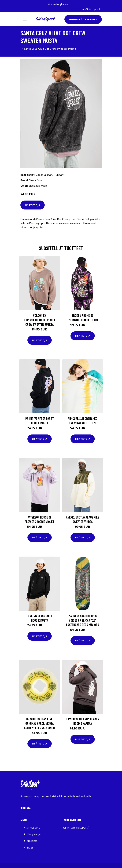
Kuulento (32, 841)
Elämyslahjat (34, 834)
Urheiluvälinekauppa (83, 19)
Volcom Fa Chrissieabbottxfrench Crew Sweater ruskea (39, 320)
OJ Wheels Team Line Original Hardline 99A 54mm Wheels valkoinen (39, 723)
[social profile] (72, 4)
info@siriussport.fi (91, 9)
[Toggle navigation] (25, 19)
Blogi (30, 848)
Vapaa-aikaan (44, 175)
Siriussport (33, 828)
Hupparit (59, 175)
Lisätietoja (33, 205)
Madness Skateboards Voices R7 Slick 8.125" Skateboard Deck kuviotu (83, 620)
